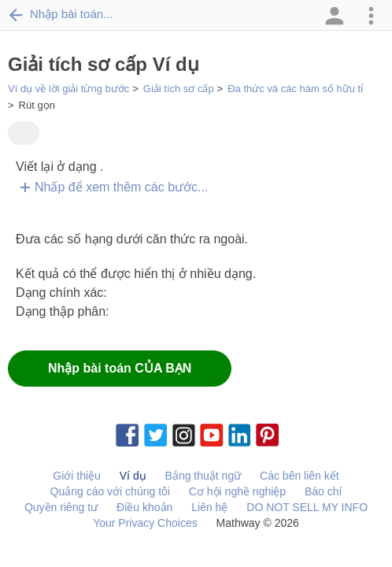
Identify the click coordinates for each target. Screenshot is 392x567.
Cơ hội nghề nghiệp (237, 491)
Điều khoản (144, 507)
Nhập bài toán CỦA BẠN (120, 368)
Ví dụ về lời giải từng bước (68, 89)
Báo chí (323, 491)
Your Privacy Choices (145, 523)
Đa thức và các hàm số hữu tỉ (295, 89)
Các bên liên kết (300, 476)
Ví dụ (133, 476)
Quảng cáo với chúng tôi (110, 491)
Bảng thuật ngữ (203, 476)
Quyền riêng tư (61, 507)
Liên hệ (209, 507)
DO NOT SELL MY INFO (307, 507)
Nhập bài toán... (61, 14)
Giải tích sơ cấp (179, 89)
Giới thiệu (77, 476)
